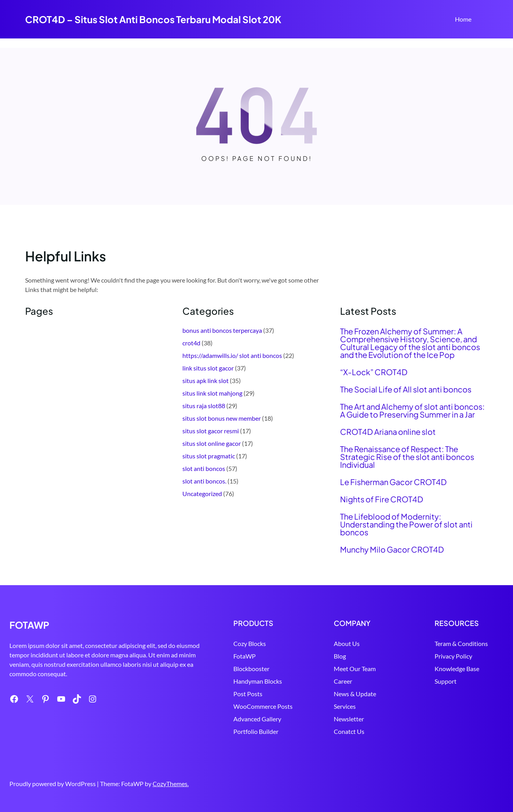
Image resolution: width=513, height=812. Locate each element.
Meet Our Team (342, 669)
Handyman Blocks (238, 681)
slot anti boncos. (204, 481)
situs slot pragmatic (209, 456)
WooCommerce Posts (244, 706)
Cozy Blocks (230, 643)
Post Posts (229, 694)
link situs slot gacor (208, 368)
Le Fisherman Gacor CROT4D (393, 482)
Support (439, 681)
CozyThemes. (171, 784)
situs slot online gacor (212, 443)
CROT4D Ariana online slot (388, 432)
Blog (327, 656)
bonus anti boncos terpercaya (222, 330)
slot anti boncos (204, 468)
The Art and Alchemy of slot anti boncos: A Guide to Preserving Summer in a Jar (412, 411)
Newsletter (336, 719)
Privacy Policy (447, 656)
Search (484, 20)
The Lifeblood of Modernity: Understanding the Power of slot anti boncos (406, 524)
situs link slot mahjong (212, 393)
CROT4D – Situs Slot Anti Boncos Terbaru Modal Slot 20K (153, 19)
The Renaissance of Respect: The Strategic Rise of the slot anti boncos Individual (407, 457)
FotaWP (225, 656)
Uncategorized (202, 494)
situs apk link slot (206, 380)
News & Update (342, 694)
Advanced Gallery (238, 719)
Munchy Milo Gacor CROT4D (392, 549)
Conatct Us (337, 731)
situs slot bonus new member (222, 418)
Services (332, 706)
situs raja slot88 (204, 406)
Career (330, 681)
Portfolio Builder (237, 731)
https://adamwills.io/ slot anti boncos (232, 355)
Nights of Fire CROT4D (382, 499)
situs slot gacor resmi (211, 431)
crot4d (191, 343)
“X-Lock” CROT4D (374, 372)
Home (463, 19)
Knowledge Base (451, 669)
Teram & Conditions (455, 643)
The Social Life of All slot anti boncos (406, 389)
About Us (334, 643)
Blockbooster (232, 669)
